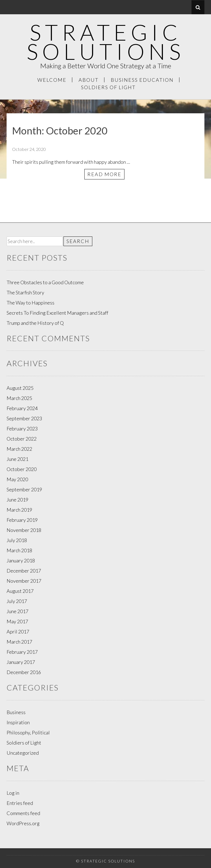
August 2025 (20, 388)
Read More (104, 174)
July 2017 (17, 601)
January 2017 (21, 662)
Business (16, 712)
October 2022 (22, 439)
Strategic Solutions (106, 42)
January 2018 (21, 560)
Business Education (142, 80)
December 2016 (24, 672)
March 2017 (19, 642)
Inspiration (18, 722)
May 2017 (17, 621)
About (89, 80)
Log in (13, 793)
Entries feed (20, 803)
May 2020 (17, 479)
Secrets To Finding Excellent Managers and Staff (57, 313)
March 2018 (19, 550)
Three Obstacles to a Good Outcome (45, 282)
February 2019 (22, 520)
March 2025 (19, 398)
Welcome (52, 80)
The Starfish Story (25, 292)
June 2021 (17, 459)
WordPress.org (23, 823)
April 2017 (18, 632)
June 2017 (17, 611)
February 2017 (22, 652)
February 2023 (22, 429)
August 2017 (20, 591)
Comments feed (23, 813)
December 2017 (24, 571)
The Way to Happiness (30, 303)
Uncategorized (23, 753)
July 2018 (17, 540)
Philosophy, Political (28, 732)
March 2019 (19, 510)
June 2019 (17, 500)
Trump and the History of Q (35, 323)
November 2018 (24, 530)
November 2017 (24, 581)
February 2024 (22, 408)
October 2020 (22, 469)
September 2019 (24, 489)
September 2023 (24, 418)
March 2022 (19, 449)
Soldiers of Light (108, 87)
